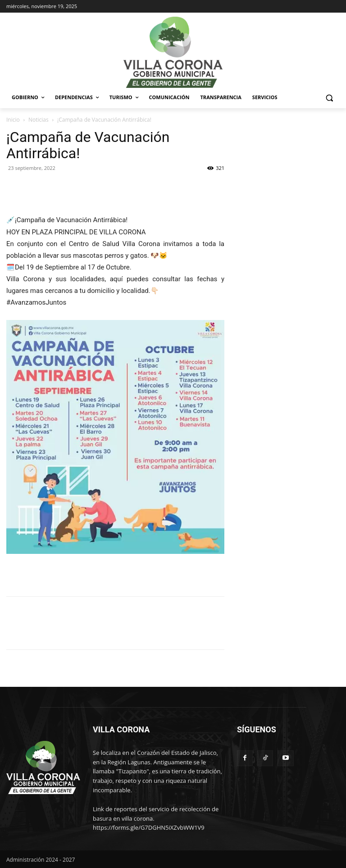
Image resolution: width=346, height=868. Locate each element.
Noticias (39, 120)
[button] (329, 98)
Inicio (13, 120)
